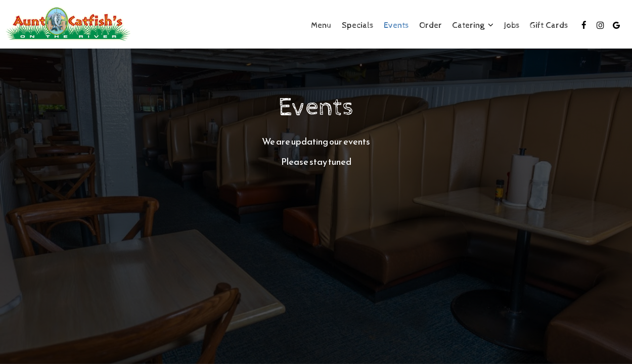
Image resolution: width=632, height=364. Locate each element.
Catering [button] (473, 25)
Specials (358, 25)
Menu (321, 25)
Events (396, 25)
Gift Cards (549, 25)
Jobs (512, 25)
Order (431, 25)
